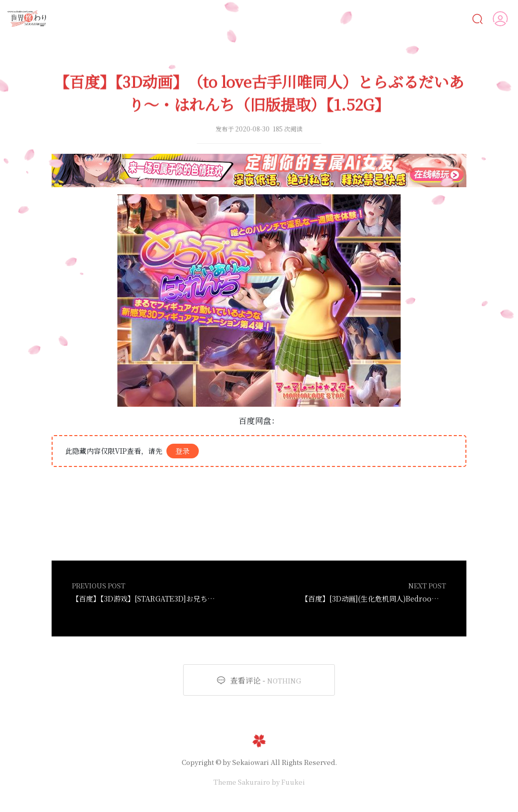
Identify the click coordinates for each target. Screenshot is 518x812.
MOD (365, 18)
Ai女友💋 (138, 18)
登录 (183, 451)
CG (248, 18)
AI (177, 18)
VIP (457, 18)
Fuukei (293, 782)
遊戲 (324, 18)
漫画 (212, 18)
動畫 (284, 18)
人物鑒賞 (414, 18)
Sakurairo (254, 782)
